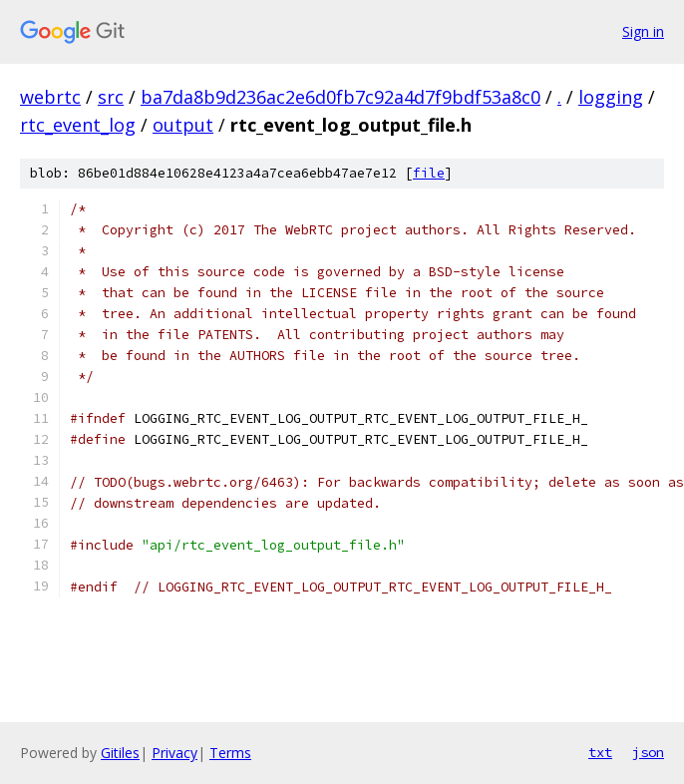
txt (600, 752)
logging (611, 97)
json (648, 752)
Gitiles (120, 753)
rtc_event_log (78, 125)
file (429, 173)
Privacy (174, 753)
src (111, 97)
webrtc (50, 97)
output (183, 125)
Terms (230, 753)
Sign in (643, 31)
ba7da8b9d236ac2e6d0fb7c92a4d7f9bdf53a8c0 (341, 97)
